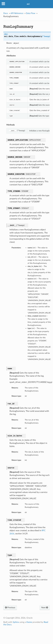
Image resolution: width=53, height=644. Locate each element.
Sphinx (16, 622)
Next (45, 608)
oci (28, 4)
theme (29, 622)
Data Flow (31, 13)
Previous (10, 608)
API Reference (17, 13)
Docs (6, 13)
